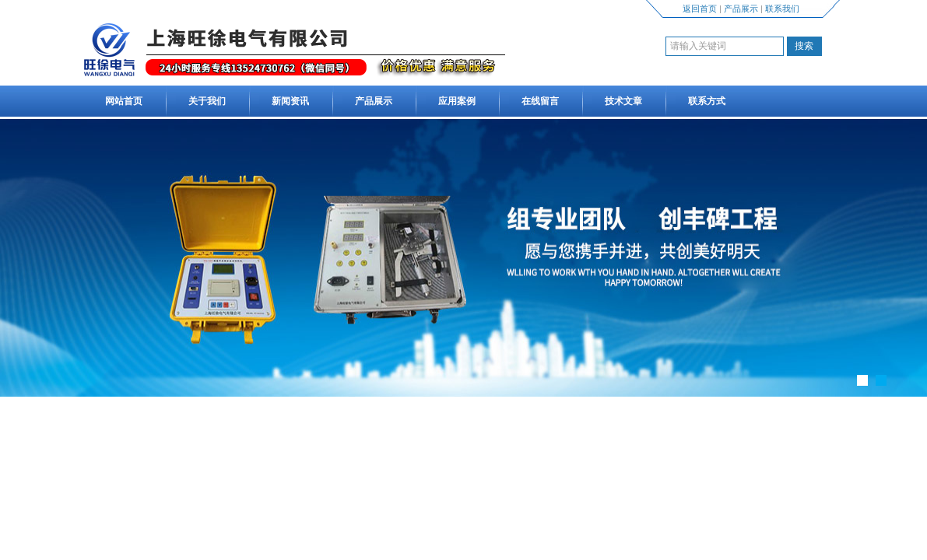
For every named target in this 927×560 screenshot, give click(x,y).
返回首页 (700, 9)
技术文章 (623, 101)
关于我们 (207, 101)
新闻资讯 (290, 101)
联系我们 (782, 9)
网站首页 (124, 101)
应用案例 (457, 101)
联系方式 (707, 101)
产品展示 (741, 9)
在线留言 (540, 101)
